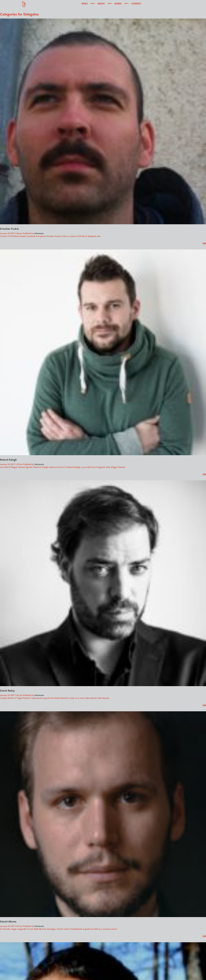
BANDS (118, 4)
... (204, 242)
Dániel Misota (8, 922)
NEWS (85, 4)
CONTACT (136, 4)
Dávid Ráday (7, 691)
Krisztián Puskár (9, 229)
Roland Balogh (8, 460)
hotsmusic (39, 233)
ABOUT (101, 4)
